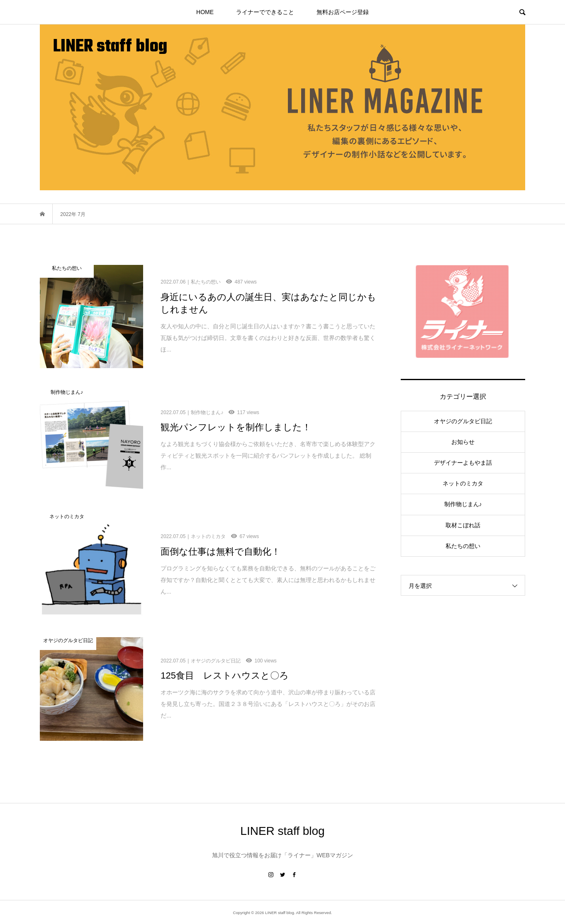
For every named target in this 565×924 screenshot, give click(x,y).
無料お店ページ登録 (343, 12)
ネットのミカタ (463, 483)
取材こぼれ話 (463, 525)
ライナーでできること (265, 12)
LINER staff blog (110, 47)
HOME (205, 12)
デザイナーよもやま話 (463, 463)
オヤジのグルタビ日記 (463, 421)
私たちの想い (463, 546)
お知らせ (463, 442)
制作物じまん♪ (463, 504)
